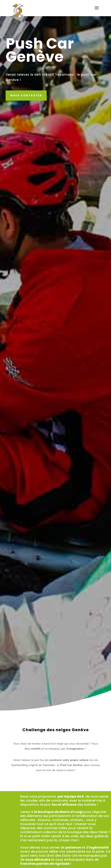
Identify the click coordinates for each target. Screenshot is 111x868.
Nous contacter (26, 95)
